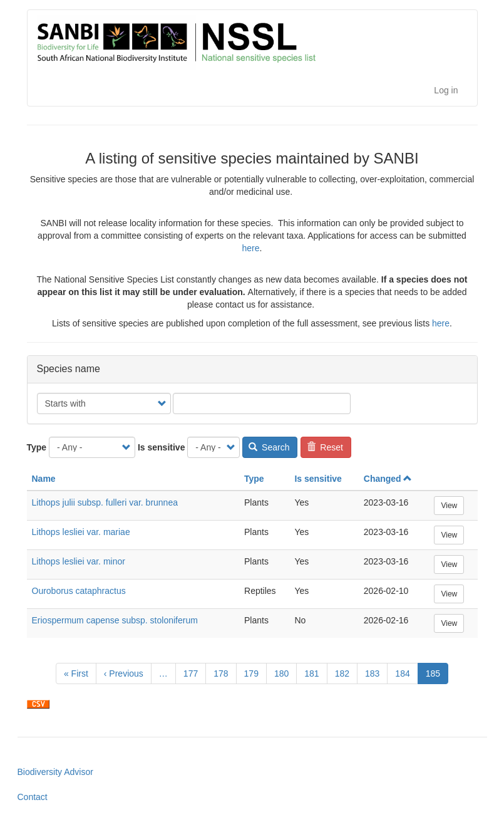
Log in (446, 90)
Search (269, 447)
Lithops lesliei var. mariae (81, 532)
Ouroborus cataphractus (79, 591)
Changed (388, 479)
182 (345, 673)
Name (44, 479)
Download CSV (38, 704)
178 (224, 673)
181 (315, 673)
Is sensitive (162, 447)
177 (194, 673)
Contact (33, 797)
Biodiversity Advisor (55, 772)
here (251, 248)
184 (405, 673)
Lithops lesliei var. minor (79, 561)
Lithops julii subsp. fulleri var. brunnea (105, 502)
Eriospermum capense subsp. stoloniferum (115, 620)
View (449, 506)
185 (437, 676)
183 (375, 673)
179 (255, 673)
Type (37, 447)
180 (285, 673)
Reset (325, 447)
